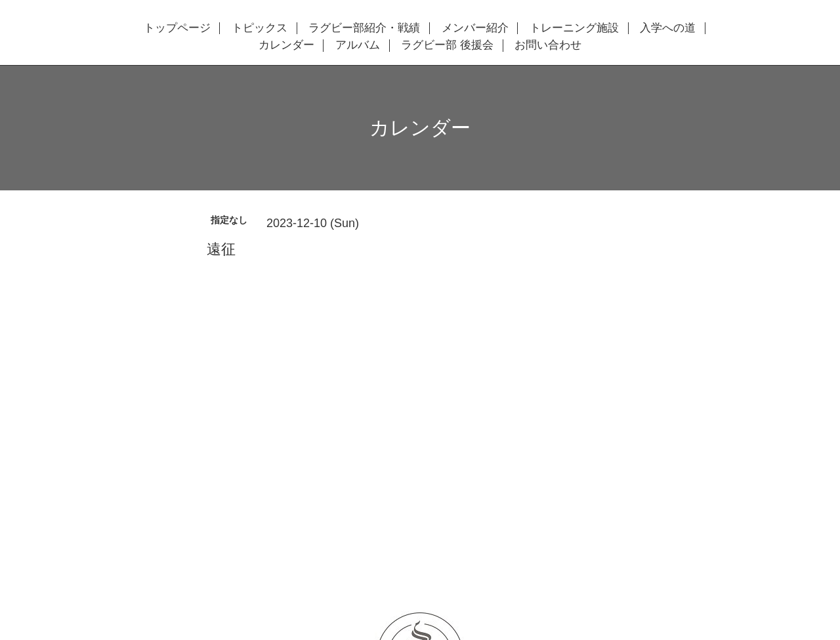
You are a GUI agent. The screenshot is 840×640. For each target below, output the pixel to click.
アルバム (358, 45)
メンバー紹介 (475, 28)
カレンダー (286, 45)
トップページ (177, 28)
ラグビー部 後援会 (447, 45)
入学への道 (668, 28)
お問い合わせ (548, 45)
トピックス (260, 28)
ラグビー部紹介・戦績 (364, 28)
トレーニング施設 (574, 28)
